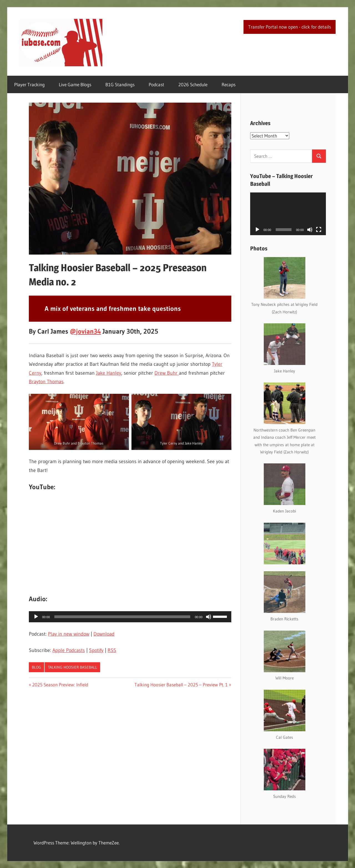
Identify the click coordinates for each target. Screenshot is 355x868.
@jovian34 (85, 331)
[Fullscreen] (319, 230)
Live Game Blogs (75, 84)
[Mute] (209, 617)
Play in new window (69, 634)
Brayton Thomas (46, 382)
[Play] (36, 617)
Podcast (156, 84)
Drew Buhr (167, 373)
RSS (112, 650)
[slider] (122, 617)
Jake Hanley (109, 373)
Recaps (229, 84)
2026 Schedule (193, 84)
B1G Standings (120, 84)
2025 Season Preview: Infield (60, 685)
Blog (36, 667)
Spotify (96, 650)
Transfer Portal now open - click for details (290, 27)
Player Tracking (29, 84)
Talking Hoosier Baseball (73, 667)
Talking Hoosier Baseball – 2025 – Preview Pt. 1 (181, 685)
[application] (130, 617)
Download (104, 634)
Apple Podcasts (69, 650)
